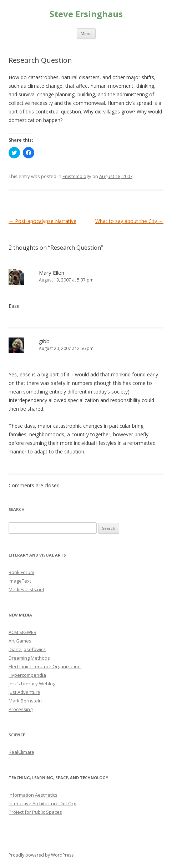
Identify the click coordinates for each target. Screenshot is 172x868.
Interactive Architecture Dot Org (42, 803)
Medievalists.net (26, 589)
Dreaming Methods (29, 658)
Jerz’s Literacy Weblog (32, 684)
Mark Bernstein (25, 701)
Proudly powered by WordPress (41, 855)
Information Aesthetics (33, 795)
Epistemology (77, 176)
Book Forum (21, 572)
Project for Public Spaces (35, 812)
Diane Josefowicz (27, 649)
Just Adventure (24, 692)
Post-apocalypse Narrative (42, 221)
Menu (86, 33)
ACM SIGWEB (22, 632)
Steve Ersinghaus (86, 14)
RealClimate (21, 752)
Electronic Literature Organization (45, 666)
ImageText (20, 581)
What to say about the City (129, 221)
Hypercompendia (27, 675)
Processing (21, 709)
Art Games (20, 641)
